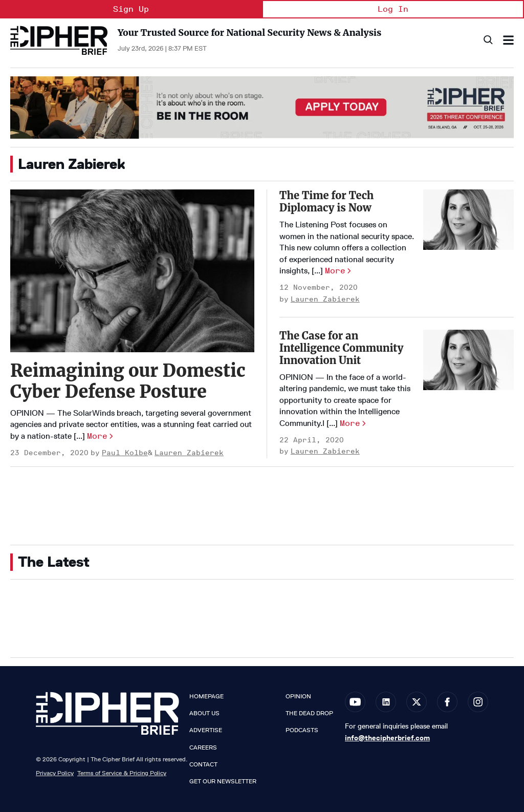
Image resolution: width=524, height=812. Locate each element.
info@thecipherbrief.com (387, 738)
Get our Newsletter (223, 781)
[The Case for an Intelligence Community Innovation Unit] (468, 360)
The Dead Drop (309, 713)
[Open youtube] (355, 702)
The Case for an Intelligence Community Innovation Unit (342, 348)
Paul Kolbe (125, 453)
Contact (203, 764)
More (97, 436)
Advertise (206, 730)
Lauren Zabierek (189, 453)
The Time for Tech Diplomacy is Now (326, 201)
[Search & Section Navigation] (508, 40)
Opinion (298, 696)
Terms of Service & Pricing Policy (122, 773)
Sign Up (131, 9)
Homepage (206, 696)
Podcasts (302, 730)
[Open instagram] (478, 702)
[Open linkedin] (386, 702)
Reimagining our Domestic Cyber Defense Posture (128, 381)
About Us (204, 713)
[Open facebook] (447, 702)
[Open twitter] (417, 702)
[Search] (487, 40)
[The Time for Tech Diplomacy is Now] (468, 220)
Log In (393, 9)
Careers (203, 747)
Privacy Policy (55, 773)
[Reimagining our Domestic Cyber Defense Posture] (132, 271)
